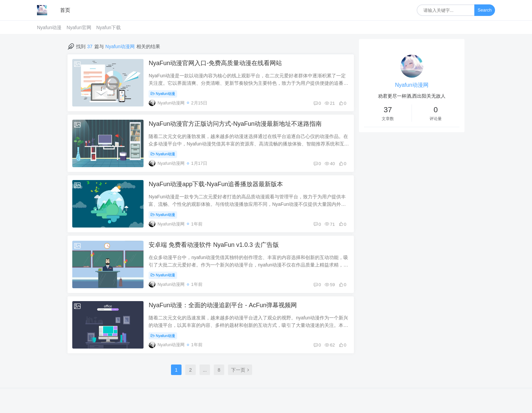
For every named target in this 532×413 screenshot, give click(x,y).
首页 (65, 10)
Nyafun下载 (109, 27)
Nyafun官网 (79, 27)
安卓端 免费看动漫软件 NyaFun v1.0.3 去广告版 (214, 247)
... (205, 373)
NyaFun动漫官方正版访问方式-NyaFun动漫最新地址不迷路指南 (235, 124)
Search (485, 10)
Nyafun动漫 (49, 27)
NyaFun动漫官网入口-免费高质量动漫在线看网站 (216, 63)
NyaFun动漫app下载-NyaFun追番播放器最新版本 (216, 185)
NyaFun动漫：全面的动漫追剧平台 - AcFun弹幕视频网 (223, 308)
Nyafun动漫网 (412, 85)
